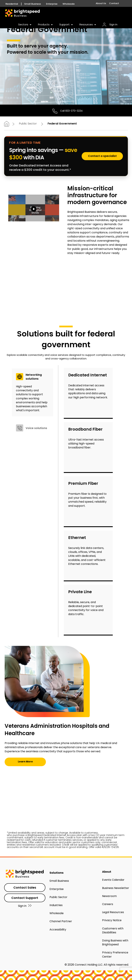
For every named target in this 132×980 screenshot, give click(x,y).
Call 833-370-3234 (71, 111)
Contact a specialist (102, 156)
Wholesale (69, 4)
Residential (12, 4)
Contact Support (25, 898)
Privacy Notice (112, 920)
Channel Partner (61, 921)
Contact (114, 3)
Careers (108, 904)
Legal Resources (113, 912)
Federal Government (62, 124)
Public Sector (28, 124)
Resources (88, 24)
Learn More (25, 762)
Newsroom (109, 896)
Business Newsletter (116, 888)
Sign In (110, 24)
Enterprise (57, 889)
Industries (56, 905)
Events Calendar (113, 880)
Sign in (25, 906)
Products (46, 24)
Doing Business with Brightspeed (115, 942)
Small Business (33, 4)
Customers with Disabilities (113, 930)
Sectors (25, 24)
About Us (101, 3)
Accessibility (58, 929)
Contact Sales (25, 887)
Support (66, 24)
